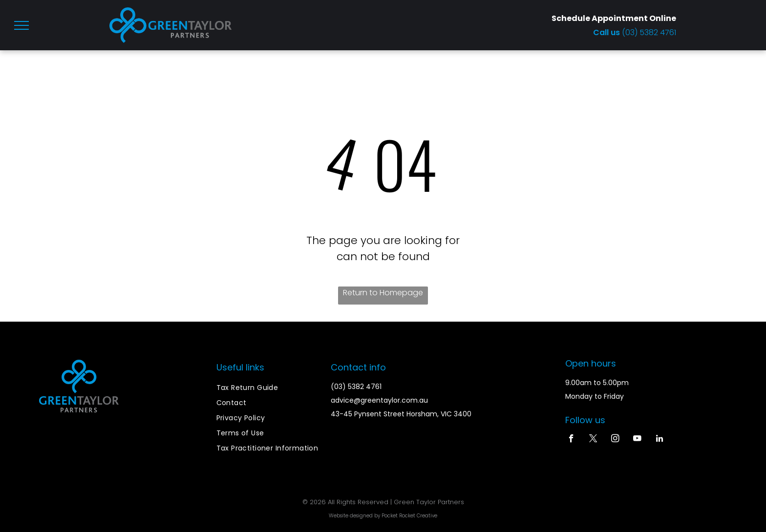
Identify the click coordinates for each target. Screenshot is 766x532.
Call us (607, 32)
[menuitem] (269, 388)
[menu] (21, 25)
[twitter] (593, 440)
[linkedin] (659, 440)
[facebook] (571, 440)
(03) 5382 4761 (649, 32)
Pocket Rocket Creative (409, 516)
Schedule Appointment (600, 18)
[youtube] (637, 440)
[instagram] (615, 440)
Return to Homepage (383, 293)
